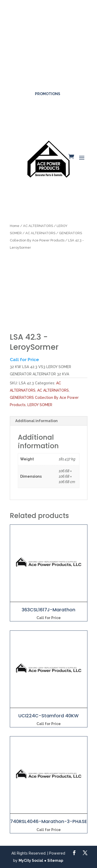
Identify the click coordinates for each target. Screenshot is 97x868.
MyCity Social (31, 861)
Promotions (48, 94)
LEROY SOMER (40, 405)
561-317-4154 (49, 78)
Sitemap (55, 861)
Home (15, 226)
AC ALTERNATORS (38, 226)
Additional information (36, 421)
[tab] (49, 421)
